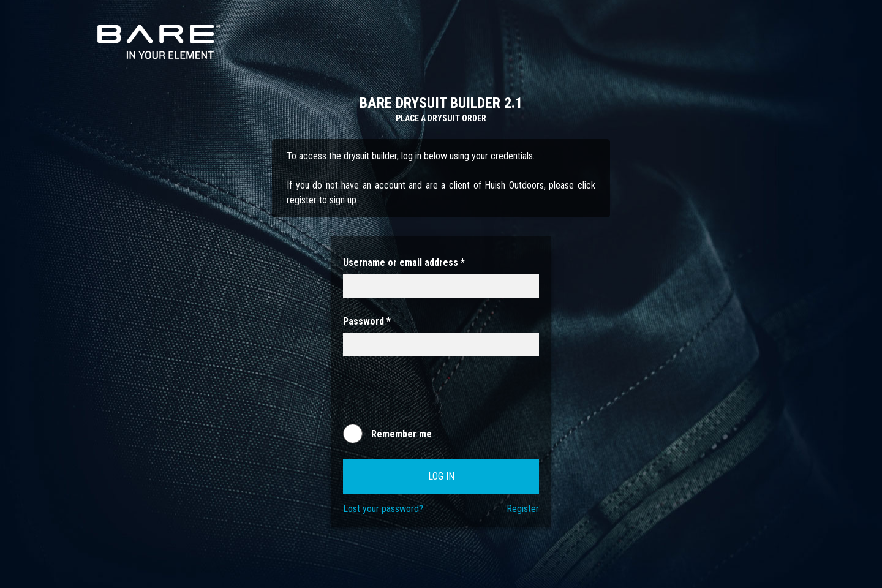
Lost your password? (383, 509)
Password (367, 321)
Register (523, 509)
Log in (441, 476)
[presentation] (436, 396)
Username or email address (404, 262)
